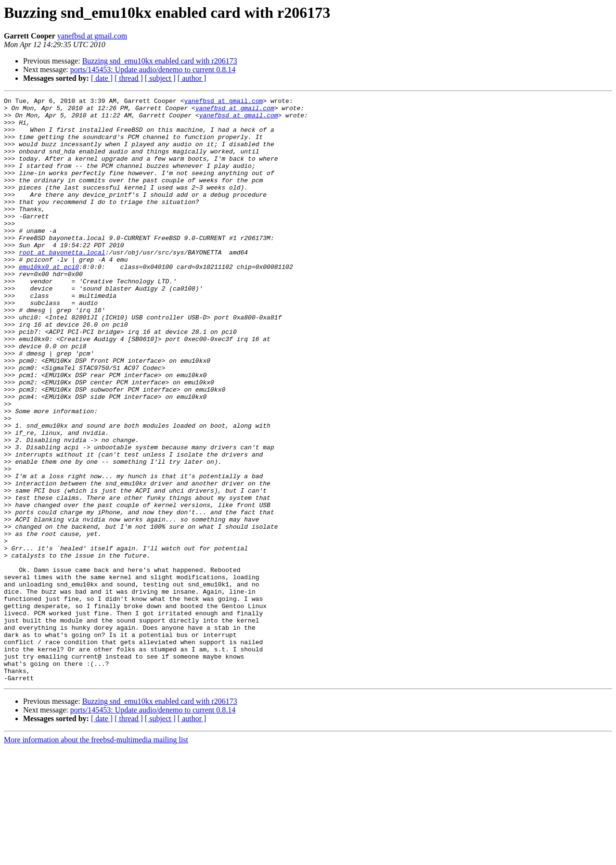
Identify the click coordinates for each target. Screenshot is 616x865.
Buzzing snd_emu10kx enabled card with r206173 (160, 61)
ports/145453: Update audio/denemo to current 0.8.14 (153, 70)
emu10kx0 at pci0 (49, 301)
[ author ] (192, 78)
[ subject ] (160, 78)
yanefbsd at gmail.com (92, 36)
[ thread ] (129, 78)
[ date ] (102, 78)
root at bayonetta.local (62, 284)
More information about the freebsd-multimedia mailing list (96, 857)
